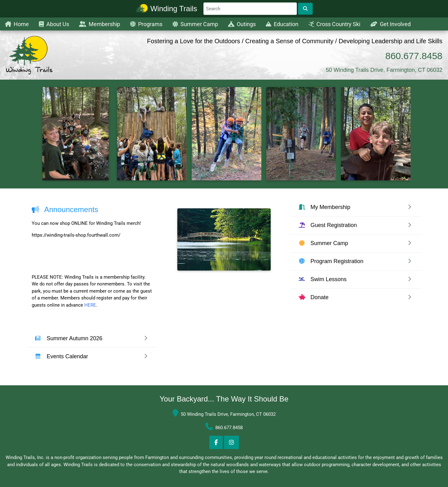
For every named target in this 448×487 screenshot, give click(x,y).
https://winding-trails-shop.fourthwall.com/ (76, 235)
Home (17, 24)
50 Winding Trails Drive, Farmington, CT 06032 (384, 70)
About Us (54, 24)
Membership (100, 24)
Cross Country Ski (334, 24)
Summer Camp (195, 24)
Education (282, 24)
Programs (146, 24)
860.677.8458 (414, 56)
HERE (90, 305)
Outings (242, 24)
